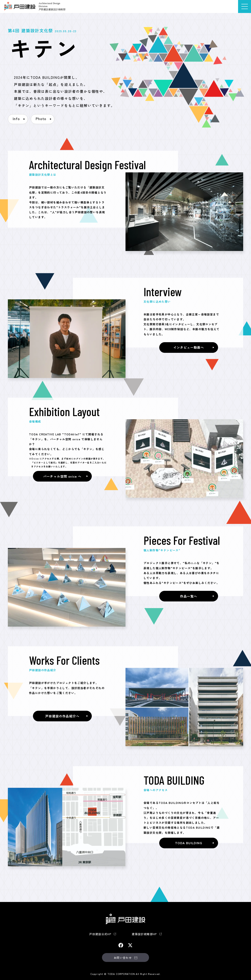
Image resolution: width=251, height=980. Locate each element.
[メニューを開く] (245, 6)
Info (16, 119)
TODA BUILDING (189, 843)
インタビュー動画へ (189, 347)
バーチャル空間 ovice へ (62, 476)
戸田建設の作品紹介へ (62, 716)
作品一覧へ (189, 596)
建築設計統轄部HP (144, 934)
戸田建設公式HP (100, 934)
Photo (41, 119)
